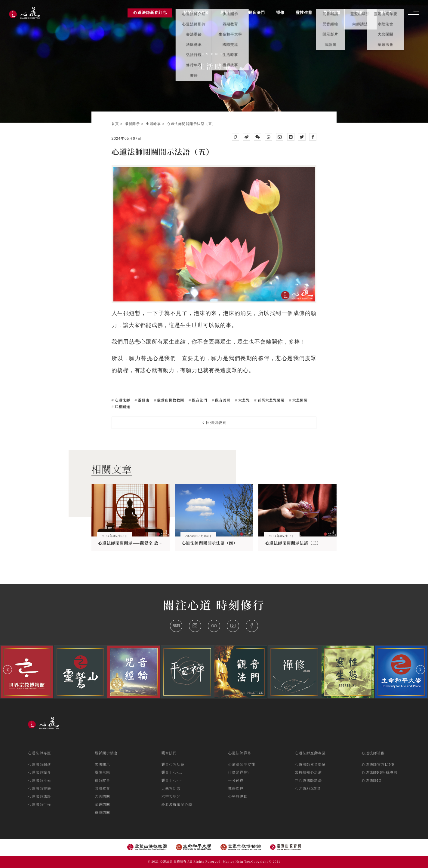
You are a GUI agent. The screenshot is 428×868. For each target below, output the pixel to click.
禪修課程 (236, 788)
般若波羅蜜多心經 (177, 804)
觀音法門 (199, 400)
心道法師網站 (40, 764)
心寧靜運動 (238, 796)
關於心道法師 (196, 13)
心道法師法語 (40, 796)
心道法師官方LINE (378, 764)
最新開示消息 (106, 753)
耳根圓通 (122, 406)
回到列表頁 (215, 423)
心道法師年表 (40, 780)
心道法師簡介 (40, 772)
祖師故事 (102, 780)
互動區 (358, 13)
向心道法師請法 (308, 780)
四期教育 (102, 788)
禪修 (280, 13)
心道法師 (122, 400)
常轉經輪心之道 (308, 772)
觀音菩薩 (222, 400)
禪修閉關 (102, 812)
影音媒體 (332, 13)
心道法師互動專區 (310, 753)
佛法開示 (102, 764)
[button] (8, 670)
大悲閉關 (299, 400)
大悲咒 (243, 400)
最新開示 (133, 124)
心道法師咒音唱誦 (310, 764)
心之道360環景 (308, 788)
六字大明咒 (171, 796)
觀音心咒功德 (173, 764)
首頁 (116, 124)
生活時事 (154, 124)
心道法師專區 (40, 753)
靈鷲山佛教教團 (170, 400)
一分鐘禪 (236, 780)
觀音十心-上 (172, 772)
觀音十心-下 (172, 780)
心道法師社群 (373, 753)
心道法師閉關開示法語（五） (191, 124)
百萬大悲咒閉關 (270, 400)
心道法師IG (372, 780)
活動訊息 (384, 13)
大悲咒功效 (171, 788)
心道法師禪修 (240, 753)
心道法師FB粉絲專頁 (380, 772)
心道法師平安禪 (242, 764)
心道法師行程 (40, 804)
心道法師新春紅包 (150, 13)
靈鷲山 (143, 400)
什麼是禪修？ (240, 772)
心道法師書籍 (40, 788)
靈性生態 (102, 772)
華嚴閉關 (102, 804)
